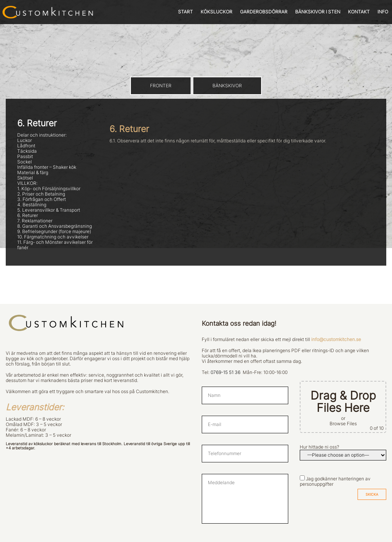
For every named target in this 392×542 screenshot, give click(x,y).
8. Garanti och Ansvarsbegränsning (55, 226)
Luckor (24, 140)
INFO (383, 12)
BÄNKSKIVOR (227, 86)
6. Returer (28, 215)
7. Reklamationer (35, 221)
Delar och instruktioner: (42, 135)
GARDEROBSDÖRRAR (264, 12)
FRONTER (161, 86)
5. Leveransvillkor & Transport (49, 210)
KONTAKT (359, 12)
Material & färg (33, 173)
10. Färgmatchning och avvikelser (53, 237)
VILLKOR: (27, 183)
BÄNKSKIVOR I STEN (318, 12)
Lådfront (26, 146)
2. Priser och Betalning (41, 194)
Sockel (24, 162)
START (185, 12)
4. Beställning (32, 205)
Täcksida (27, 151)
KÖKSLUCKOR (216, 12)
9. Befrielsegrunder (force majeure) (54, 232)
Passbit (25, 157)
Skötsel (25, 178)
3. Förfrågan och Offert (42, 199)
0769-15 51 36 (225, 372)
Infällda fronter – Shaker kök (47, 167)
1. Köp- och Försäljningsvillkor (49, 189)
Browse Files (343, 424)
